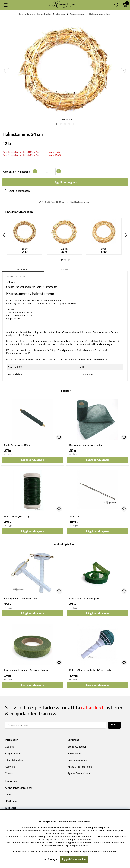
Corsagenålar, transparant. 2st (21, 598)
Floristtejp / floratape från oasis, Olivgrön (27, 670)
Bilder (8, 794)
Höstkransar (12, 801)
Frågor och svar (13, 753)
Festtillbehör (75, 753)
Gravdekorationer (77, 760)
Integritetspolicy (14, 760)
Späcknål (74, 516)
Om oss (9, 773)
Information (23, 269)
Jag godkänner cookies (74, 859)
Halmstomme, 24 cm (100, 14)
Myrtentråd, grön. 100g (17, 516)
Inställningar (50, 859)
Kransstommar (77, 14)
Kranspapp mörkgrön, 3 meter (86, 445)
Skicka (114, 724)
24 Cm (83, 367)
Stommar (60, 14)
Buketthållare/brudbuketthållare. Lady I (91, 670)
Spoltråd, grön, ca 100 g (17, 445)
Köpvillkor (11, 767)
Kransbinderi (87, 374)
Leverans (65, 269)
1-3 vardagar (50, 287)
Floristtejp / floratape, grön (84, 598)
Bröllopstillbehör (77, 747)
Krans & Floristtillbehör (39, 14)
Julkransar (11, 808)
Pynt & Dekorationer (79, 773)
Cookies (9, 747)
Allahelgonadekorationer (19, 788)
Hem (20, 14)
